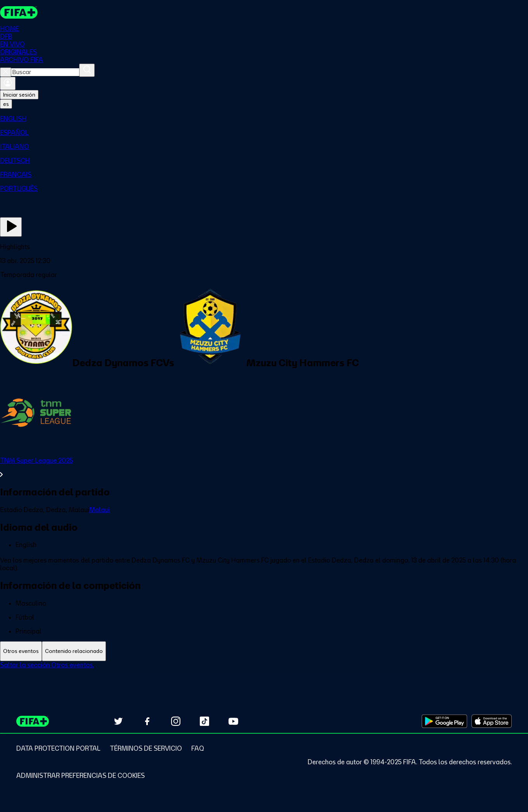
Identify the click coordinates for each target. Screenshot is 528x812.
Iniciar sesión (19, 95)
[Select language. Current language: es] (6, 104)
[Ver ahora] (11, 227)
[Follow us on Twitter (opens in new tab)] (118, 721)
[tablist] (264, 651)
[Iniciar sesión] (8, 83)
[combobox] (45, 72)
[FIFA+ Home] (19, 12)
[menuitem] (264, 119)
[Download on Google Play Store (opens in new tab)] (444, 721)
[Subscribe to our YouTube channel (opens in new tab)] (233, 721)
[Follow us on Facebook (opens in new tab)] (147, 721)
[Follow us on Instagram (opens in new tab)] (176, 721)
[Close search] (6, 72)
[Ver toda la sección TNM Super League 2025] (264, 467)
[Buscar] (87, 70)
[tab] (21, 651)
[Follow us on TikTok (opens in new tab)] (204, 721)
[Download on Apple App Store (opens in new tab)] (492, 721)
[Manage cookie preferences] (80, 776)
